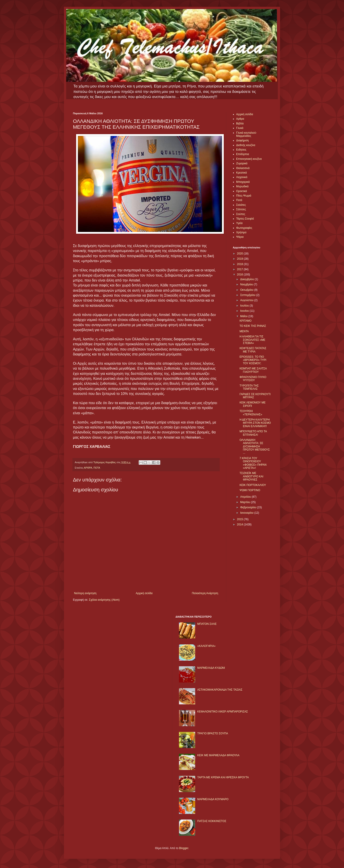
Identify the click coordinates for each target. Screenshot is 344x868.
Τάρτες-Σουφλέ (245, 219)
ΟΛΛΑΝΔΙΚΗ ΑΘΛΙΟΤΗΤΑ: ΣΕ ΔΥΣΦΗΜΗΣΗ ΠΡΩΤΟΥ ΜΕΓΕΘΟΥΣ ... (255, 447)
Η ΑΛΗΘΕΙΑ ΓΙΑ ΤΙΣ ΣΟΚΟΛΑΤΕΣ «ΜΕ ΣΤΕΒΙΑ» (252, 340)
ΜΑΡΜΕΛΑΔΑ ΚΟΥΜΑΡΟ (213, 799)
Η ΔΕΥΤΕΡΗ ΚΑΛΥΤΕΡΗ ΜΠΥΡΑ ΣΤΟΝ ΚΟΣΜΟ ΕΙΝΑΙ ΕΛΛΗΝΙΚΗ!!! (255, 423)
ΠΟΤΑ (97, 468)
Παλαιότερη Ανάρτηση (205, 593)
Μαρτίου (246, 502)
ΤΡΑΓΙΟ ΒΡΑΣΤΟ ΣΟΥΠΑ (213, 733)
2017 (240, 269)
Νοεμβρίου (247, 284)
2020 (240, 254)
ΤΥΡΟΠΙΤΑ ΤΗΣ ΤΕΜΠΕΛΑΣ (249, 387)
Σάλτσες (241, 209)
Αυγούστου (247, 300)
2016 (240, 275)
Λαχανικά (242, 177)
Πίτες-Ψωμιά (244, 196)
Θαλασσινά (243, 168)
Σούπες (241, 214)
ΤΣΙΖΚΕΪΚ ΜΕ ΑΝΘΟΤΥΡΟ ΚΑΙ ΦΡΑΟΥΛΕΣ (251, 476)
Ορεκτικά (242, 191)
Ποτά (239, 200)
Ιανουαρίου (247, 513)
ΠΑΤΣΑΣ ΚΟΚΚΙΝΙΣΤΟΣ (212, 821)
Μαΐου (244, 316)
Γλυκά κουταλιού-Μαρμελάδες (247, 134)
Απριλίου (246, 497)
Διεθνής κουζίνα (246, 145)
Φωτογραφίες (244, 228)
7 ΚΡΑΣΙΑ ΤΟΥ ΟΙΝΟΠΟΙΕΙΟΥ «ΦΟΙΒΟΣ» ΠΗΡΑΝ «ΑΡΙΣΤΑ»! (253, 463)
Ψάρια (240, 237)
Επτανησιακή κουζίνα (249, 159)
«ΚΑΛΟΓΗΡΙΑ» (206, 646)
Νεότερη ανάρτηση (85, 593)
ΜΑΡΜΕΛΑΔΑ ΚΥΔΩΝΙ (211, 668)
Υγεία (239, 223)
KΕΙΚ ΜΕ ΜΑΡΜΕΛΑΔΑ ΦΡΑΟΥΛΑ (218, 755)
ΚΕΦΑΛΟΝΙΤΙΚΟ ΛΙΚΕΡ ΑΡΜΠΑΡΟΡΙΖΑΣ (223, 712)
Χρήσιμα (241, 232)
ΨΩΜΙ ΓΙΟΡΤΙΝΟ (250, 490)
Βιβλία (240, 124)
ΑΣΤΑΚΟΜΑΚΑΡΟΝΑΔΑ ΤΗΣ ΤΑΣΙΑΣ (220, 690)
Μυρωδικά (242, 186)
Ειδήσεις (241, 150)
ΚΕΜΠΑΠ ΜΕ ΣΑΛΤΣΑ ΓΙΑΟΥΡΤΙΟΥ (253, 370)
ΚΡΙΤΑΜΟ (246, 321)
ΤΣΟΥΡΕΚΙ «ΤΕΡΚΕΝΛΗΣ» (251, 413)
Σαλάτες (241, 205)
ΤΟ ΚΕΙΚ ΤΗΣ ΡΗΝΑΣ (253, 326)
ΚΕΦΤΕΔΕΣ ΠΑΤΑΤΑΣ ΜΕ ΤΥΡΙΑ (253, 350)
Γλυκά (240, 128)
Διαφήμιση (242, 140)
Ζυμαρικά (242, 163)
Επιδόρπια (243, 154)
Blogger (184, 848)
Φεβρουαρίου (249, 507)
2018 (240, 264)
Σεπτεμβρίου (248, 295)
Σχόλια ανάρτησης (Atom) (104, 600)
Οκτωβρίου (247, 290)
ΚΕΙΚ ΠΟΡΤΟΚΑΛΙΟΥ (253, 485)
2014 (240, 524)
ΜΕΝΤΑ (244, 331)
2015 (240, 519)
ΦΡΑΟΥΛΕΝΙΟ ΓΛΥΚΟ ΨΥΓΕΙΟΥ (253, 379)
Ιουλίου (245, 306)
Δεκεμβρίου (248, 279)
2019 (240, 259)
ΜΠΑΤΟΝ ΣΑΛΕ (207, 624)
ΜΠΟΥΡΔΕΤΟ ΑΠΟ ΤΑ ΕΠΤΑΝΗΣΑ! (253, 433)
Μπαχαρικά (243, 182)
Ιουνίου (245, 311)
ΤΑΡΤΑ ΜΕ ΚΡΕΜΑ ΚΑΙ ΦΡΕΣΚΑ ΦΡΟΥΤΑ (223, 777)
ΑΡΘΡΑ (88, 468)
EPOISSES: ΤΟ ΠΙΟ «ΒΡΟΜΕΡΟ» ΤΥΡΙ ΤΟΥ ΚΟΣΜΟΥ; (253, 360)
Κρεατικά (241, 173)
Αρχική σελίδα (144, 593)
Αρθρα (240, 119)
